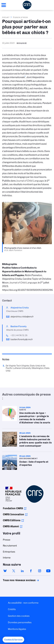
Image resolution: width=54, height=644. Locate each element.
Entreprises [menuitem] (9, 552)
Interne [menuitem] (7, 558)
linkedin (22, 571)
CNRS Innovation (13, 514)
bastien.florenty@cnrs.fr (22, 339)
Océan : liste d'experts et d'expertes (27, 462)
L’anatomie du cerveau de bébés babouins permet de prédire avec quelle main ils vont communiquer (27, 440)
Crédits (12, 609)
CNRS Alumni (11, 526)
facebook (31, 571)
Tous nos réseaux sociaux (14, 580)
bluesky (5, 571)
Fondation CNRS (13, 508)
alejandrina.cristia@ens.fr (22, 317)
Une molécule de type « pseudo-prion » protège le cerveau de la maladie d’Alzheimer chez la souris (27, 416)
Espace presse (20, 17)
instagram (40, 571)
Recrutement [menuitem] (10, 546)
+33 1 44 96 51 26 (19, 335)
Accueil (6, 17)
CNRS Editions (12, 520)
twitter (14, 571)
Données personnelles (20, 622)
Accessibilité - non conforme (23, 603)
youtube (48, 571)
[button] (13, 640)
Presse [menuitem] (7, 540)
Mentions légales (17, 629)
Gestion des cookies (19, 616)
